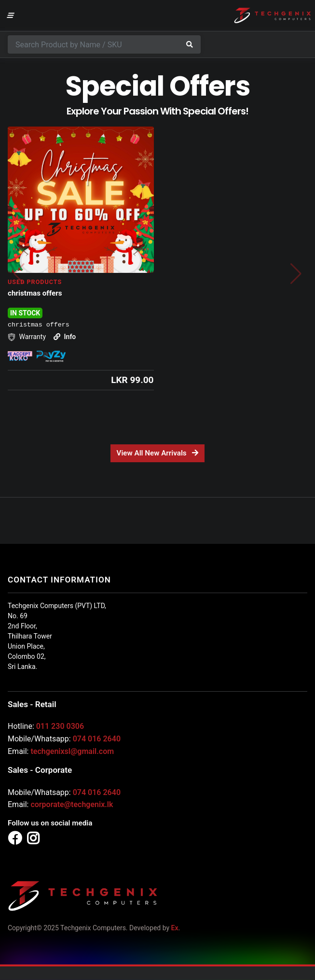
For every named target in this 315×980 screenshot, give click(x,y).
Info (65, 337)
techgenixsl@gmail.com (72, 751)
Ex (175, 928)
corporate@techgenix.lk (72, 804)
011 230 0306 (60, 726)
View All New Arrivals (158, 453)
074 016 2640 (97, 739)
